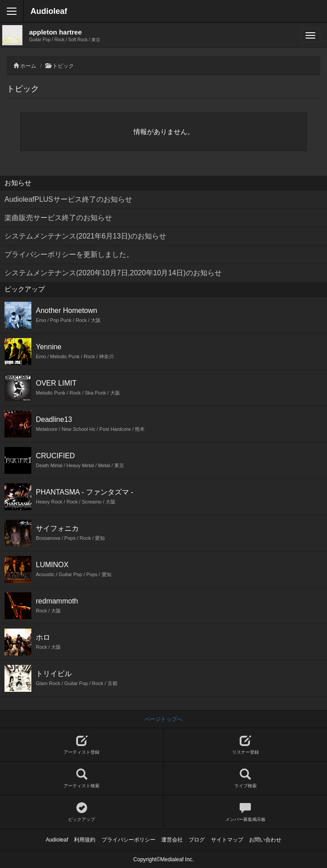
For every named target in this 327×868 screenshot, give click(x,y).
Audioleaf (49, 11)
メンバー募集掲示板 (245, 812)
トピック (63, 66)
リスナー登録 (245, 745)
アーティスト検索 (82, 779)
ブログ (197, 840)
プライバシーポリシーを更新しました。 (69, 254)
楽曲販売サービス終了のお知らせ (58, 218)
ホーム (28, 66)
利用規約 (85, 840)
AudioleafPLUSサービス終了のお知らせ (68, 199)
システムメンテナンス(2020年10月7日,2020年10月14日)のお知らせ (113, 273)
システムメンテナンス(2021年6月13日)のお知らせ (85, 236)
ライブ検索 (245, 779)
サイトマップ (227, 840)
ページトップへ (163, 719)
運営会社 (172, 840)
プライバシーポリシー (129, 840)
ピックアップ (82, 812)
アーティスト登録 (82, 745)
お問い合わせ (265, 840)
